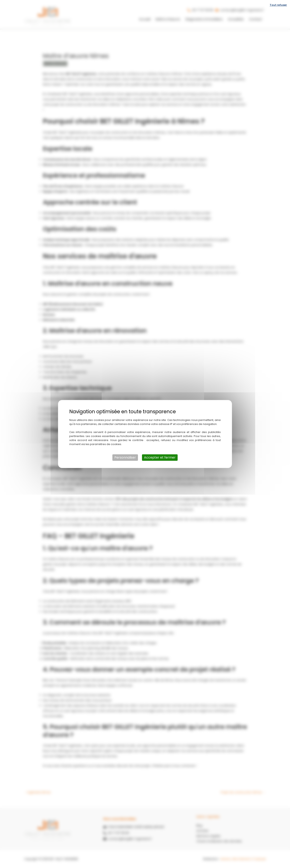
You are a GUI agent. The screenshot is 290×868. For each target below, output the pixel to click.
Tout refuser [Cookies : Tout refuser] (278, 5)
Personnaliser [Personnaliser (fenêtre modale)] (125, 457)
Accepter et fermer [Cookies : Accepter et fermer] (160, 457)
